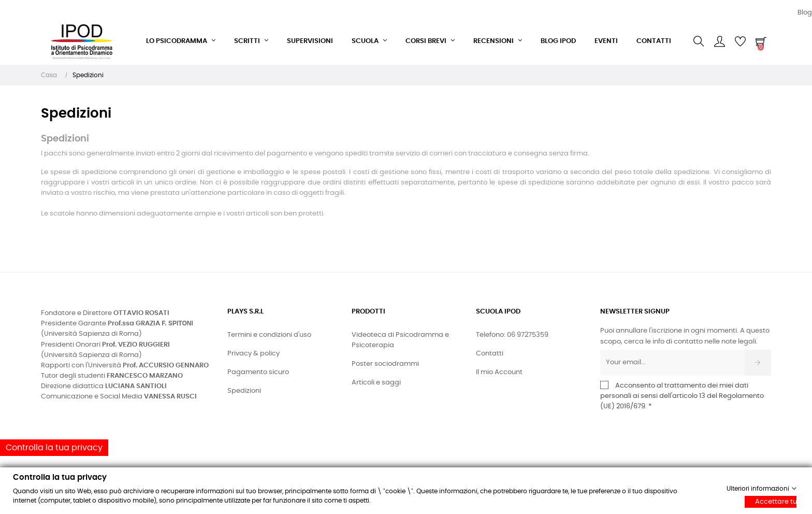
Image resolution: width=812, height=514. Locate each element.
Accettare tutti (776, 502)
